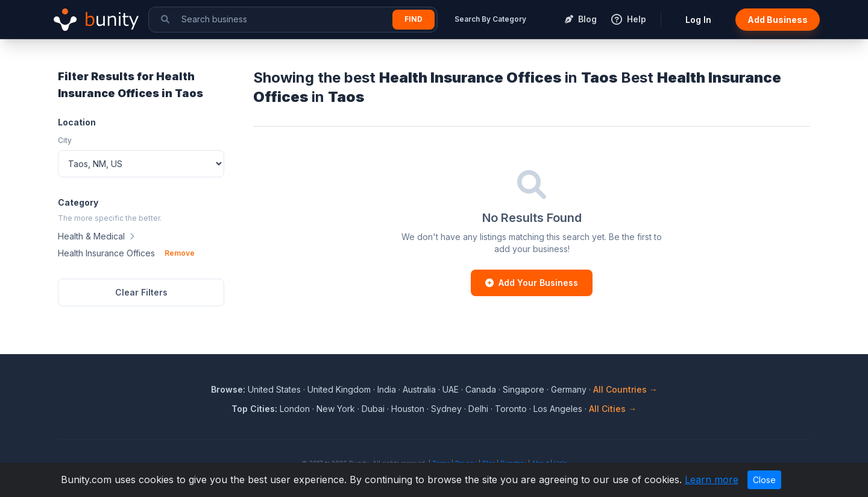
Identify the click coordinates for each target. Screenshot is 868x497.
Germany (569, 389)
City (65, 140)
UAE (451, 389)
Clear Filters (141, 292)
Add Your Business (532, 283)
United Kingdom (339, 389)
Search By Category (490, 19)
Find (414, 19)
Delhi (478, 409)
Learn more (712, 480)
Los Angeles (558, 409)
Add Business (778, 20)
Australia (419, 389)
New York (336, 409)
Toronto (511, 409)
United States (274, 389)
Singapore (524, 389)
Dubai (373, 409)
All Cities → (613, 409)
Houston (408, 409)
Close (764, 480)
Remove (180, 253)
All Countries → (625, 389)
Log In (698, 20)
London (295, 409)
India (387, 389)
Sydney (446, 409)
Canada (481, 389)
